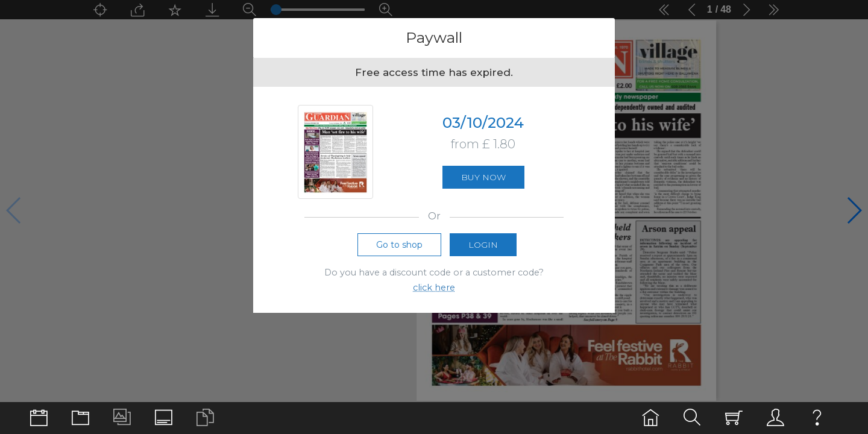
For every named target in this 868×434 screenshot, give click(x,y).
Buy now (483, 179)
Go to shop (399, 248)
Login (483, 248)
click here (434, 291)
